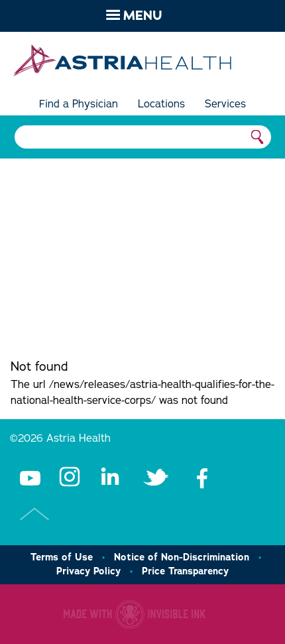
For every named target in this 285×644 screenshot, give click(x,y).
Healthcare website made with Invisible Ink (134, 614)
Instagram (70, 478)
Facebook (202, 478)
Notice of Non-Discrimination (182, 557)
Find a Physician (79, 104)
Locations (161, 104)
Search (258, 137)
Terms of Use (62, 557)
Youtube (30, 478)
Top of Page (35, 514)
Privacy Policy (88, 571)
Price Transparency (185, 571)
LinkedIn (109, 478)
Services (225, 104)
